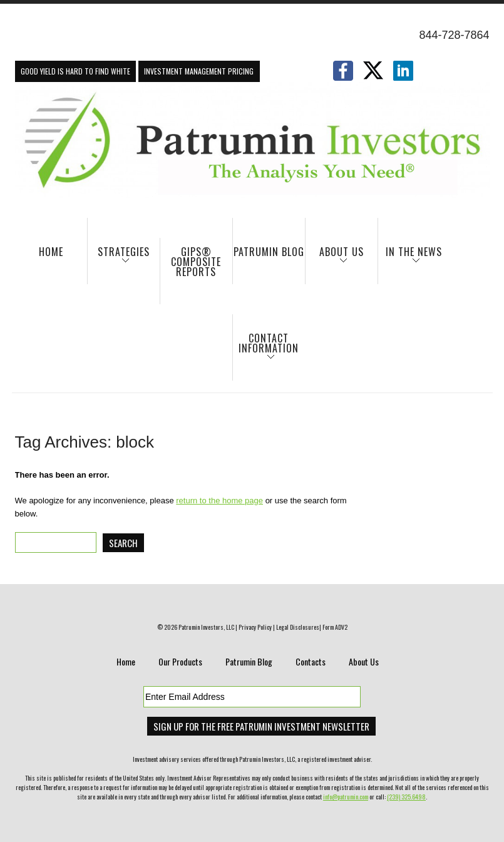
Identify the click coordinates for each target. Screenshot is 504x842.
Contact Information (266, 349)
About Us (335, 258)
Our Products (180, 661)
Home (51, 252)
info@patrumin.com (346, 797)
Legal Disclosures (298, 627)
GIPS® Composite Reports (196, 262)
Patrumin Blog (269, 252)
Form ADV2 (335, 627)
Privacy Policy (255, 627)
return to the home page (219, 501)
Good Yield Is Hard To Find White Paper (75, 74)
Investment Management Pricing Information (199, 74)
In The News (410, 258)
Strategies (119, 258)
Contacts (311, 661)
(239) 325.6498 (406, 797)
